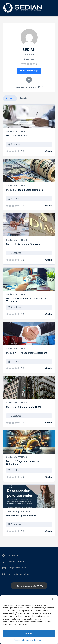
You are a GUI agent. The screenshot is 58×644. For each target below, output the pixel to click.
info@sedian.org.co (17, 568)
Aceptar (29, 633)
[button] (53, 599)
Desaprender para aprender (18, 511)
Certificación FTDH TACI (17, 131)
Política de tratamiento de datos (28, 640)
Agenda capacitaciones (29, 586)
